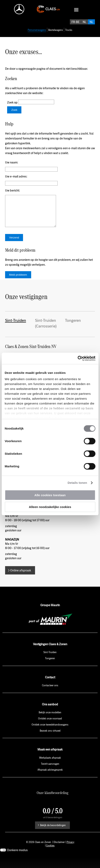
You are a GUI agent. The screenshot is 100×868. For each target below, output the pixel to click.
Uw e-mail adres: (16, 181)
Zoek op (13, 107)
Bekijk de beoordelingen (53, 836)
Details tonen (77, 483)
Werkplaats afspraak (50, 768)
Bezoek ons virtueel (50, 741)
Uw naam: (12, 167)
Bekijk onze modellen (50, 723)
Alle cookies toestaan (50, 495)
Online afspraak (21, 581)
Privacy (70, 853)
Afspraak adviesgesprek (50, 780)
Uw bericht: (13, 195)
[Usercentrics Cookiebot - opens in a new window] (77, 358)
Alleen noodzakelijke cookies (50, 507)
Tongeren (73, 331)
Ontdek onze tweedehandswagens (50, 735)
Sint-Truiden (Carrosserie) (46, 334)
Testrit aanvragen (50, 774)
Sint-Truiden (16, 331)
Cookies (50, 856)
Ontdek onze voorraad (50, 729)
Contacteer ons (50, 696)
